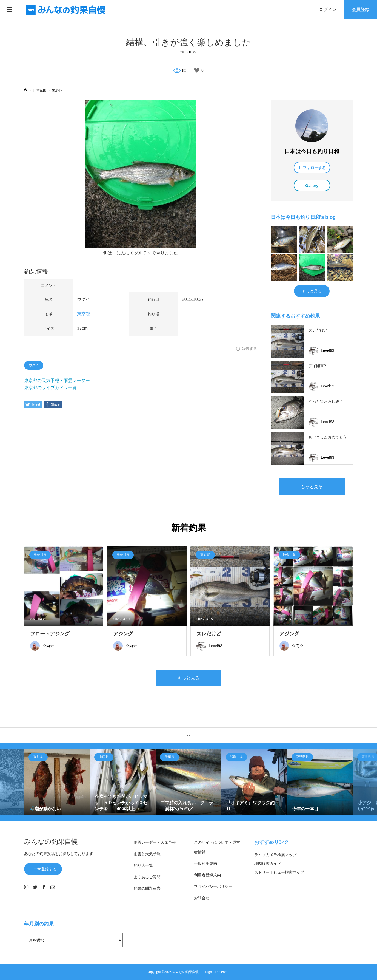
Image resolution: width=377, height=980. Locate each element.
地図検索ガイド (268, 863)
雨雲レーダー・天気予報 (155, 842)
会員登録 (361, 9)
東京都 (84, 314)
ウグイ (34, 365)
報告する (249, 349)
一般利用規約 (205, 863)
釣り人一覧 (143, 865)
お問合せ (202, 898)
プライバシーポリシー (213, 886)
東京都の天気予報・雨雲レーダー (57, 380)
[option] (57, 782)
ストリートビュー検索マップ (279, 872)
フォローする (314, 168)
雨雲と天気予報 (147, 854)
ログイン (328, 9)
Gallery (312, 186)
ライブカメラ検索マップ (275, 855)
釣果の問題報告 (147, 888)
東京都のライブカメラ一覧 (50, 388)
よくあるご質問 (147, 877)
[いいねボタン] (197, 70)
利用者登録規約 (207, 875)
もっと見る (312, 291)
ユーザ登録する (43, 869)
